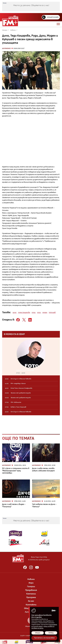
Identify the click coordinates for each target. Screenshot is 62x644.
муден (45, 312)
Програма (31, 597)
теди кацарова (24, 312)
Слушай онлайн (50, 17)
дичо (15, 312)
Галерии (31, 586)
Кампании (31, 594)
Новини (13, 30)
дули (39, 312)
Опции (38, 633)
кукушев (52, 312)
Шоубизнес (6, 48)
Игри (31, 583)
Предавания (31, 590)
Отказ (51, 633)
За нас (31, 601)
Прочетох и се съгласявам (44, 638)
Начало (5, 30)
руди (34, 312)
